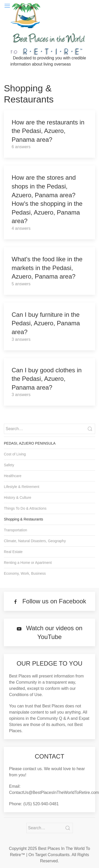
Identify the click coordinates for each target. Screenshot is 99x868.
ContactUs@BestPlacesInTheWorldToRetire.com (54, 792)
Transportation (16, 530)
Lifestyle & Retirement (22, 487)
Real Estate (13, 552)
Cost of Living (15, 454)
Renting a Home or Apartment (28, 563)
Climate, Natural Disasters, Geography (35, 541)
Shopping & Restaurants (24, 519)
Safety (9, 465)
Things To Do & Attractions (25, 508)
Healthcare (13, 476)
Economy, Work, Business (25, 573)
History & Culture (18, 498)
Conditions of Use (25, 695)
